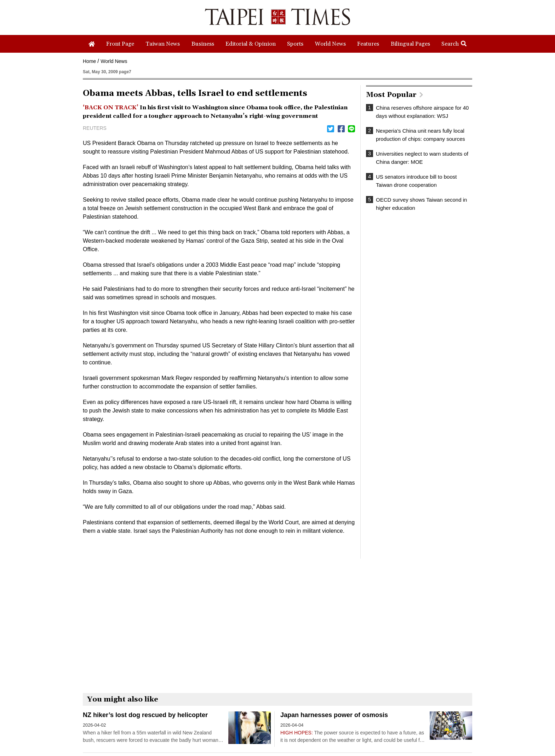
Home (89, 61)
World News (114, 61)
